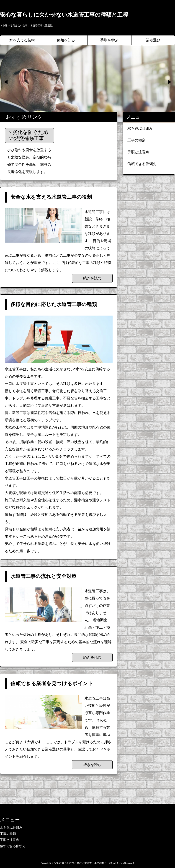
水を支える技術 (22, 40)
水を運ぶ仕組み (140, 128)
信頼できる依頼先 (142, 164)
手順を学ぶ (109, 40)
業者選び (153, 40)
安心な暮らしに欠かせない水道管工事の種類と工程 (64, 15)
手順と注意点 (138, 152)
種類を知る (66, 40)
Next (169, 82)
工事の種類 (136, 140)
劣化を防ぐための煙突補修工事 (29, 135)
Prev (6, 82)
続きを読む (92, 278)
